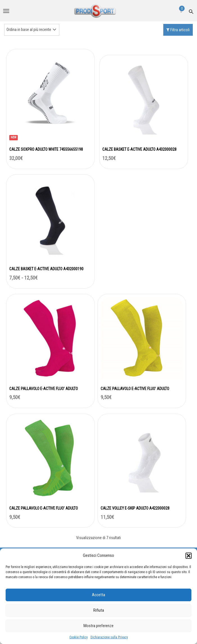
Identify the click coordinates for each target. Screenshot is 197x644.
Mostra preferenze (98, 626)
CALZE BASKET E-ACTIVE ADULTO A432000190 (46, 269)
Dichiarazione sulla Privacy (109, 637)
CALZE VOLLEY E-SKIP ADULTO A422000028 (135, 508)
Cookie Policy (79, 637)
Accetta (98, 595)
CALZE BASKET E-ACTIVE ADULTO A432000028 (139, 149)
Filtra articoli (178, 30)
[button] (189, 556)
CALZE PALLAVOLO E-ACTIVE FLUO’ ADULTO (44, 389)
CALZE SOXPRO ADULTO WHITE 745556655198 (46, 149)
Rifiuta (99, 610)
